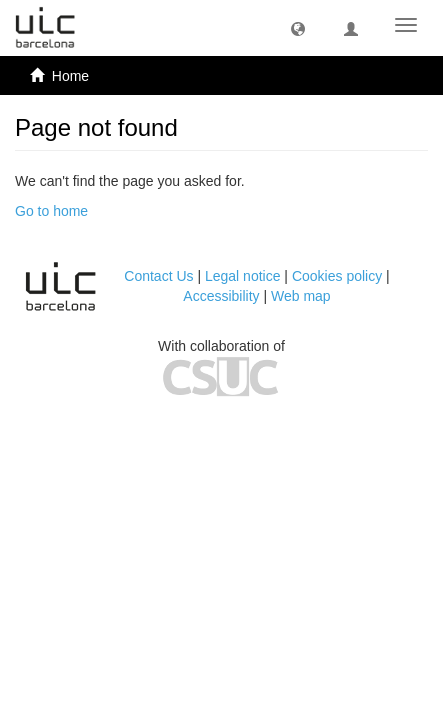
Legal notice (243, 276)
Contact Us (158, 276)
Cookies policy (337, 276)
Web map (301, 296)
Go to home (51, 211)
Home (70, 76)
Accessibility (221, 296)
